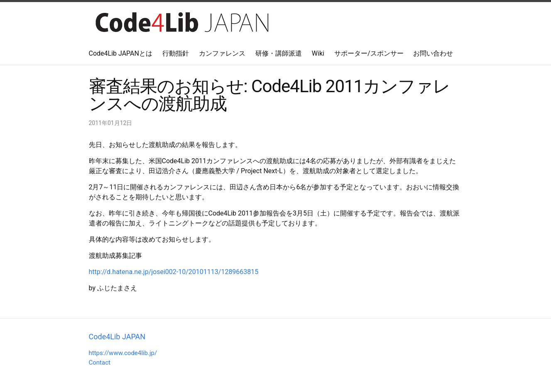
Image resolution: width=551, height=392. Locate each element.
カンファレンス (222, 53)
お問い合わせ (433, 53)
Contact (100, 363)
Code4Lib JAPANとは (121, 53)
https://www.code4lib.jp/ (123, 353)
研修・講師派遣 (279, 53)
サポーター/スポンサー (369, 53)
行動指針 (176, 53)
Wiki (318, 53)
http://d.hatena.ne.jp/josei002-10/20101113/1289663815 (174, 272)
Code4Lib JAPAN (117, 337)
